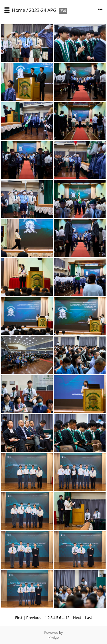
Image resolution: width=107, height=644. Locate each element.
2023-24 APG (43, 10)
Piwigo (54, 637)
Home (18, 10)
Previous (34, 618)
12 (67, 618)
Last (89, 618)
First (19, 618)
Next (77, 618)
